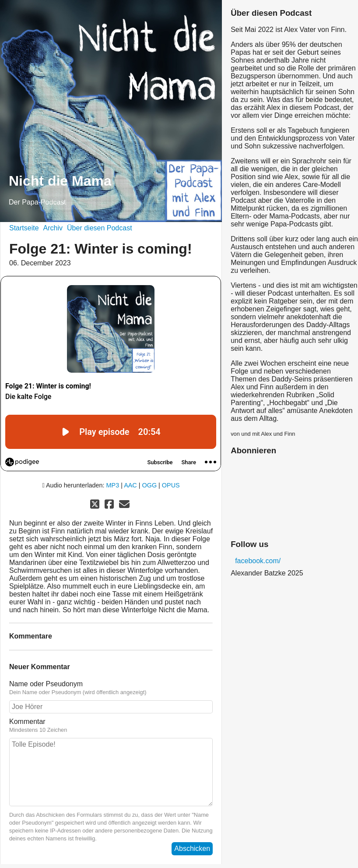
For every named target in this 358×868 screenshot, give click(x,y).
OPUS (171, 485)
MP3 (113, 485)
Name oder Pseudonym (111, 688)
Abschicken (192, 849)
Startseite (24, 228)
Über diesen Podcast (100, 228)
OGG (150, 485)
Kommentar (111, 726)
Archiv (53, 228)
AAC (130, 485)
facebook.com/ (258, 561)
